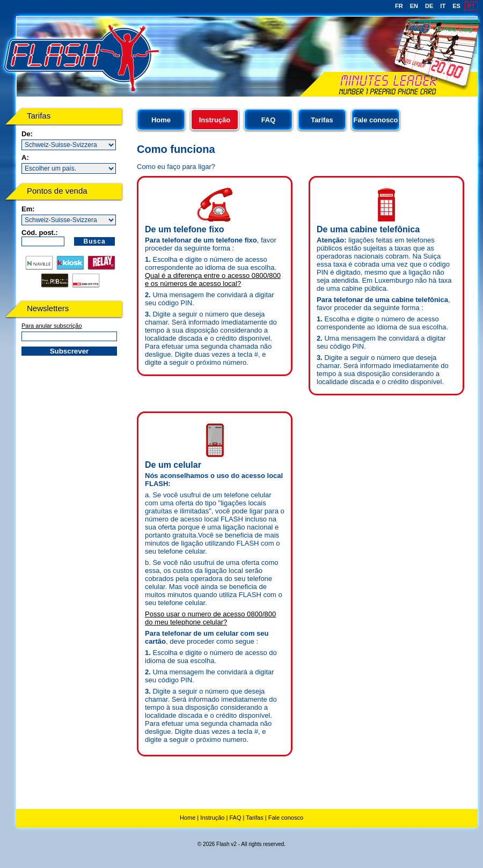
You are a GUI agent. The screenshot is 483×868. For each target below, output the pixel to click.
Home (161, 120)
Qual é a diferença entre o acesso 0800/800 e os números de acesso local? (213, 279)
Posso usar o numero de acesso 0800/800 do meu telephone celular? (210, 618)
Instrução (212, 818)
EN (414, 6)
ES (456, 6)
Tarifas (322, 120)
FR (399, 6)
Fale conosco (375, 120)
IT (443, 6)
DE (429, 6)
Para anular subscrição (52, 326)
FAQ (269, 120)
